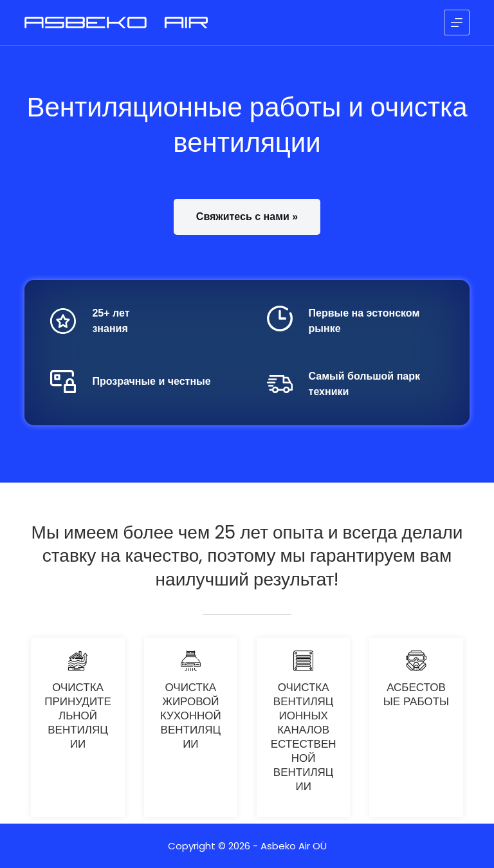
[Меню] (457, 23)
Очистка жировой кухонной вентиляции (191, 716)
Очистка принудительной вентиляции (78, 716)
